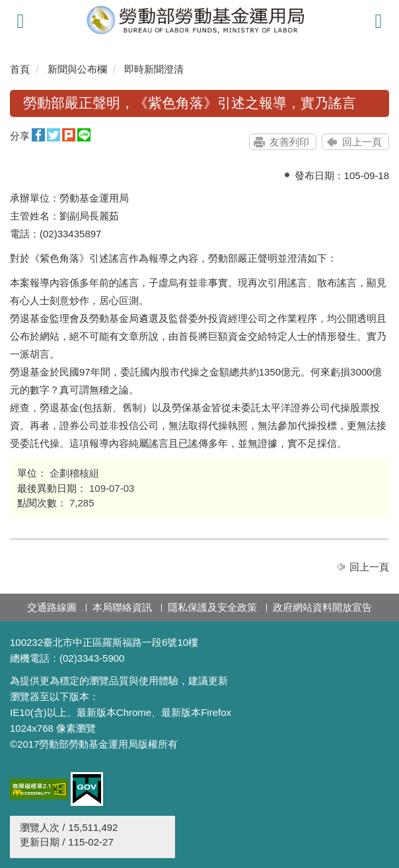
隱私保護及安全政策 (212, 607)
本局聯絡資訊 (122, 607)
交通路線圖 (52, 607)
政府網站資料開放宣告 (322, 607)
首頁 (20, 69)
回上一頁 (362, 142)
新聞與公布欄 (77, 69)
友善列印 (289, 142)
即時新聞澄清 (154, 69)
